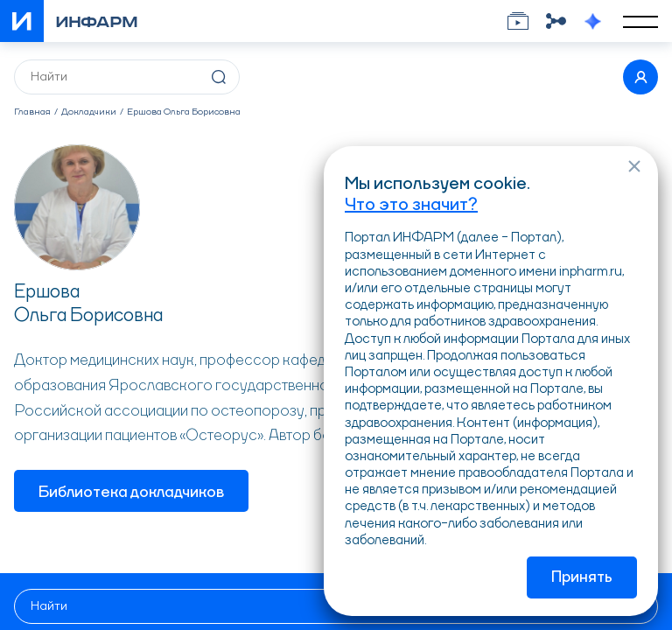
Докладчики (89, 112)
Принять (582, 577)
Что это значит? (411, 206)
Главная (32, 112)
